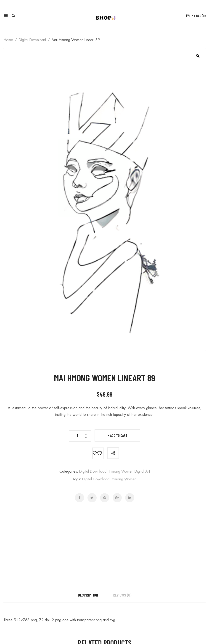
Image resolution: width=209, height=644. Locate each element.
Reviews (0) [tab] (122, 595)
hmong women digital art (129, 471)
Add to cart (119, 435)
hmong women (124, 479)
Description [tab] (88, 595)
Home (8, 40)
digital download (32, 40)
